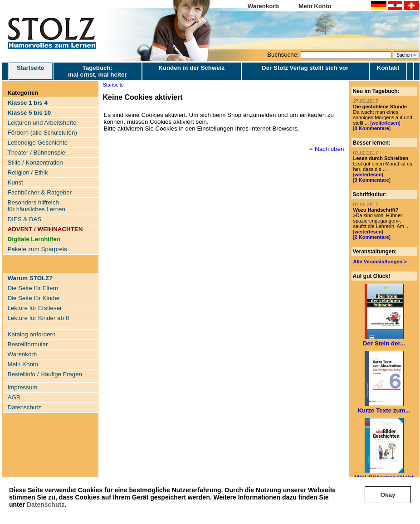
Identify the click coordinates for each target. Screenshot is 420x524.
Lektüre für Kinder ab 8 (39, 318)
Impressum (23, 387)
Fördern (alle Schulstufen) (42, 133)
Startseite (31, 71)
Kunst (15, 182)
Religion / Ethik (28, 172)
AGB (14, 397)
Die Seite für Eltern (33, 288)
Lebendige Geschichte (38, 143)
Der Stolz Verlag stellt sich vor (305, 68)
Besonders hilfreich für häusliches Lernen (37, 206)
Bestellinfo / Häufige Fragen (45, 374)
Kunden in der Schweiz (191, 68)
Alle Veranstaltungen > (380, 262)
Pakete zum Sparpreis (37, 249)
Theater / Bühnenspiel (37, 153)
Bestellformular (28, 344)
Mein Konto (315, 6)
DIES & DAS (25, 219)
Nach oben (329, 149)
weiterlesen (385, 123)
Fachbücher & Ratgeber (40, 192)
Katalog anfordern (32, 334)
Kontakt (388, 68)
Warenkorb (263, 6)
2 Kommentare (372, 237)
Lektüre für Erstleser (35, 308)
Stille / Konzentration (35, 163)
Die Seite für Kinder (34, 298)
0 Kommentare (372, 128)
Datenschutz (46, 505)
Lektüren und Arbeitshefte (42, 123)
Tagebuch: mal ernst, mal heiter (98, 71)
